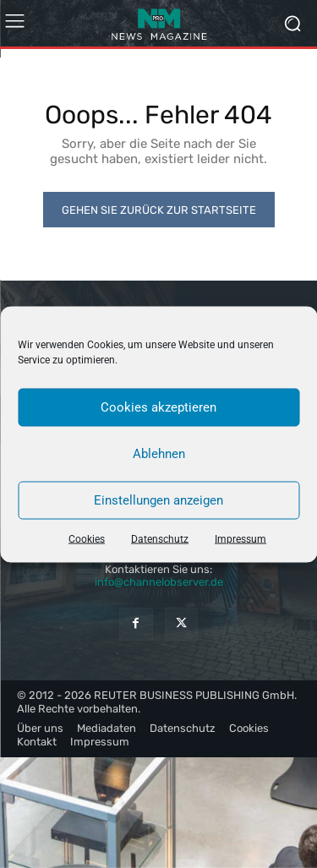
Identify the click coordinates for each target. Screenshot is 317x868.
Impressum (240, 538)
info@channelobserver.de (159, 582)
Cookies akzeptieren (158, 407)
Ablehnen (159, 454)
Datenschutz (160, 538)
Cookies (87, 538)
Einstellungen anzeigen (158, 500)
